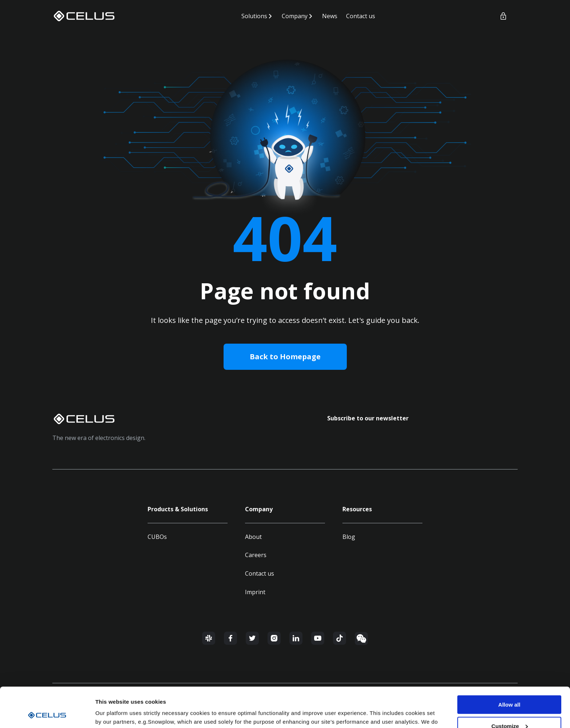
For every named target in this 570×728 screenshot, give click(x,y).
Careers (256, 555)
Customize (510, 689)
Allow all (509, 667)
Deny (509, 710)
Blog (349, 537)
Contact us (361, 16)
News (330, 16)
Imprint (255, 592)
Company (295, 16)
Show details (112, 713)
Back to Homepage (285, 357)
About (253, 537)
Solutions (254, 16)
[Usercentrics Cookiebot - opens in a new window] (47, 714)
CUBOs (157, 537)
